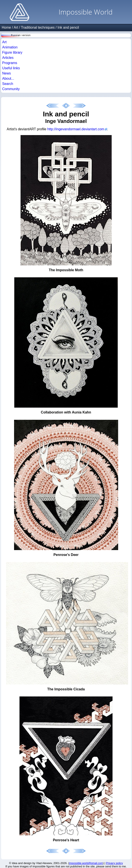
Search (8, 84)
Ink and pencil (68, 27)
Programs (10, 63)
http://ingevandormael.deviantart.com (76, 129)
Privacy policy (114, 863)
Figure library (12, 52)
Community (11, 89)
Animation (10, 47)
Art (16, 27)
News (6, 73)
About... (8, 79)
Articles (8, 58)
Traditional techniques (38, 27)
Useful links (11, 68)
